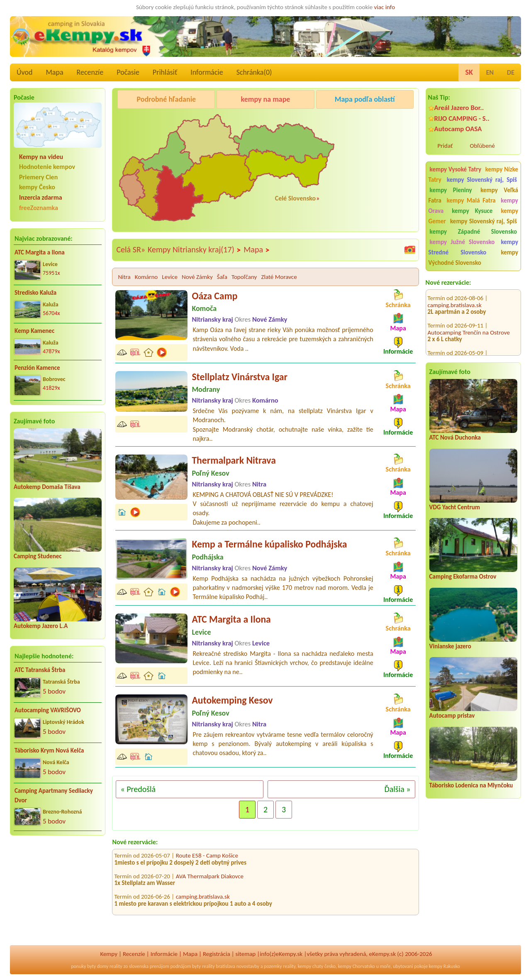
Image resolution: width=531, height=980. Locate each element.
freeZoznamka (39, 208)
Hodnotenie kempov (47, 167)
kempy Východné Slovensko (473, 258)
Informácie (207, 72)
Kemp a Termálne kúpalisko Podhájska (269, 544)
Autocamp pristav (452, 716)
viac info (385, 7)
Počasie (128, 72)
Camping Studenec (38, 556)
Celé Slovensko (295, 198)
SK (469, 72)
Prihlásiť (165, 72)
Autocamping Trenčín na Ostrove (469, 316)
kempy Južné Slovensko (462, 242)
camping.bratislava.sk (455, 344)
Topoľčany (244, 277)
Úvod (24, 72)
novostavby (248, 966)
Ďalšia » (397, 789)
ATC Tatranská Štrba (40, 670)
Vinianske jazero (450, 646)
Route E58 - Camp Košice (207, 860)
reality (116, 966)
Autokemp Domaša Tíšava (47, 487)
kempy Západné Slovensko (473, 232)
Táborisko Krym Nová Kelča (49, 750)
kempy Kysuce (472, 211)
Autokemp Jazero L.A (41, 626)
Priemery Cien (38, 177)
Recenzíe (90, 72)
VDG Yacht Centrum (455, 507)
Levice (170, 277)
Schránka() (254, 72)
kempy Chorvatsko (357, 966)
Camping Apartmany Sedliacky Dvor (54, 795)
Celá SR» (131, 249)
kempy (304, 966)
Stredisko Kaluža (35, 293)
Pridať (445, 146)
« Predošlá (138, 789)
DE (511, 72)
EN (490, 72)
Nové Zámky (197, 277)
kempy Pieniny (451, 190)
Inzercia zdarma (41, 197)
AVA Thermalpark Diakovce (210, 880)
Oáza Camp (214, 296)
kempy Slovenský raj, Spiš (482, 180)
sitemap (246, 954)
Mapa (54, 72)
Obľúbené (482, 146)
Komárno (146, 277)
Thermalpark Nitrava (234, 460)
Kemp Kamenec (34, 331)
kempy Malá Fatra (471, 200)
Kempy (109, 954)
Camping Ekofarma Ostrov (463, 577)
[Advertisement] (58, 896)
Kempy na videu (41, 157)
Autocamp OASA (458, 129)
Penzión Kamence (37, 368)
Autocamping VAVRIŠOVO (48, 710)
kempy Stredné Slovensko (473, 247)
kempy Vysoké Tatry (455, 169)
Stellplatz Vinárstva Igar (239, 377)
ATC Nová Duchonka (455, 437)
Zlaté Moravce (279, 277)
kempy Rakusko (445, 966)
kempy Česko (37, 187)
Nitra (124, 277)
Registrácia (217, 954)
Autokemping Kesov (232, 700)
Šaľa (222, 277)
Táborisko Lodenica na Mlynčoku (471, 785)
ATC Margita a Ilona (40, 252)
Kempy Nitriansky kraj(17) (194, 250)
